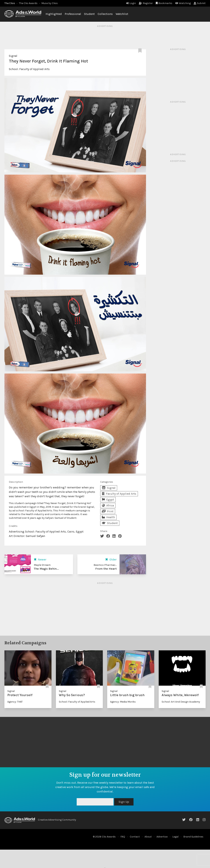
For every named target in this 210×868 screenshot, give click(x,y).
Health (108, 517)
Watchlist (122, 14)
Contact (135, 837)
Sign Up (124, 802)
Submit (200, 3)
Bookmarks (164, 3)
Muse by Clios (50, 3)
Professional (73, 14)
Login (131, 3)
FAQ (123, 837)
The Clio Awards (28, 3)
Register (146, 3)
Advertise (162, 837)
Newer (40, 559)
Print (108, 511)
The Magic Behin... (46, 569)
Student (89, 14)
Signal (13, 56)
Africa (108, 505)
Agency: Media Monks (123, 702)
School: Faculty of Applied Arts (77, 702)
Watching (183, 3)
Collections (105, 14)
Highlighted (54, 14)
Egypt (108, 500)
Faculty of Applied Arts (34, 69)
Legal (175, 837)
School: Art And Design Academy (181, 702)
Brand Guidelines (193, 837)
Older (111, 559)
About (148, 837)
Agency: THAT (15, 702)
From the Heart (106, 569)
